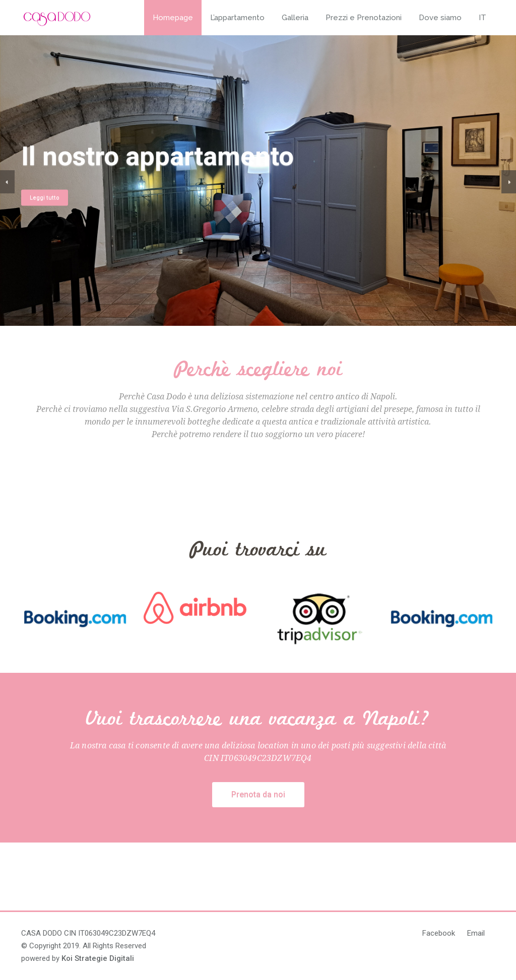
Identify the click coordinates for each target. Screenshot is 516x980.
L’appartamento (237, 18)
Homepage (173, 18)
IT (482, 18)
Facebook (439, 933)
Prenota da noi (258, 794)
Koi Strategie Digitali (98, 958)
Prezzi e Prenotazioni (364, 18)
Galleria (295, 18)
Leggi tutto (49, 197)
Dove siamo (440, 18)
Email (476, 933)
